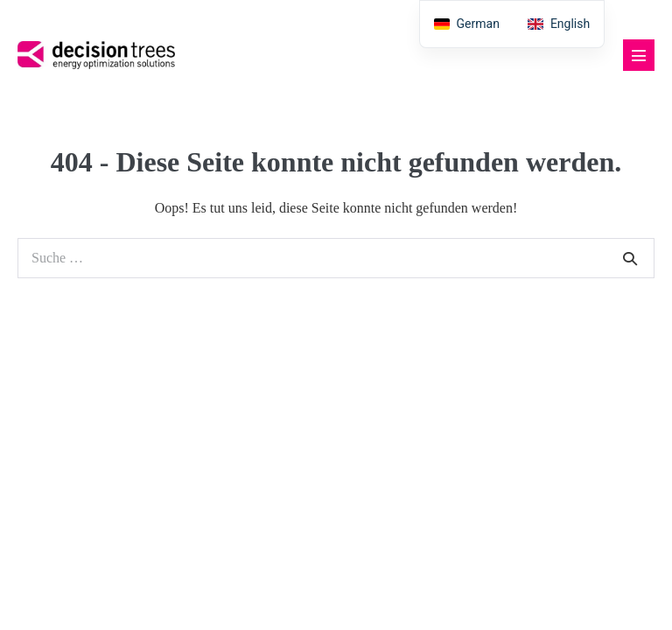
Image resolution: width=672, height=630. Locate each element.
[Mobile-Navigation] (639, 55)
